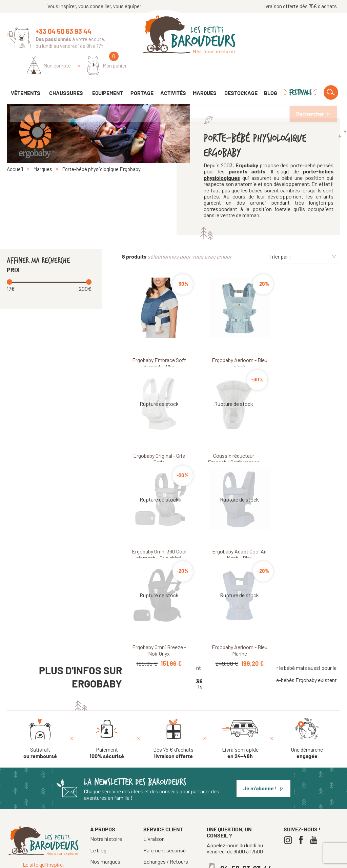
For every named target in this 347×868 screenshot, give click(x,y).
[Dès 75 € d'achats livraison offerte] (173, 672)
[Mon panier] (320, 36)
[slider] (10, 263)
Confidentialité (232, 860)
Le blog (98, 783)
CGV (148, 806)
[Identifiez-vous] (262, 36)
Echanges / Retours (166, 795)
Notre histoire (106, 772)
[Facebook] (302, 773)
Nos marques (105, 795)
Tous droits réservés (149, 860)
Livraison (154, 772)
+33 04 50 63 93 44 (64, 31)
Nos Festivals (106, 835)
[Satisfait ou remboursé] (40, 672)
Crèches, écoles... (163, 817)
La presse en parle (111, 806)
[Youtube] (315, 773)
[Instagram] (290, 773)
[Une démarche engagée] (307, 672)
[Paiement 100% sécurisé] (107, 672)
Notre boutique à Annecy (109, 820)
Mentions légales (193, 860)
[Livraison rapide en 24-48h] (240, 672)
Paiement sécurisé (165, 784)
